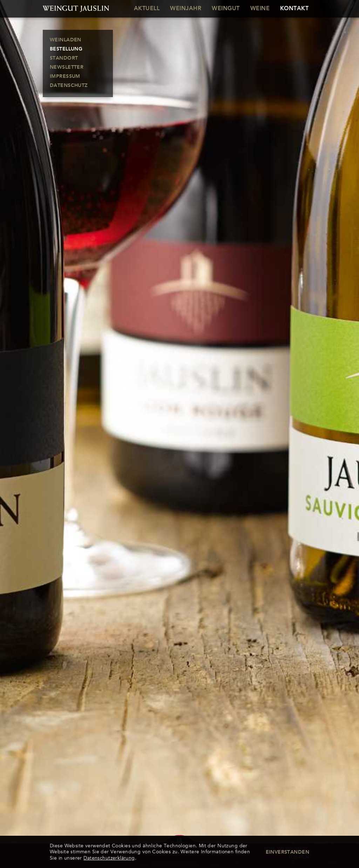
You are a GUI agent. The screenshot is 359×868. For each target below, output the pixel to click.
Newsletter (67, 67)
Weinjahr (186, 9)
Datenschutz (69, 86)
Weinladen (66, 40)
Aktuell (147, 9)
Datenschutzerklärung (109, 858)
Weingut (226, 9)
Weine (260, 9)
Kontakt (294, 9)
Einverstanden (287, 852)
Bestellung (66, 49)
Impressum (65, 76)
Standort (64, 58)
